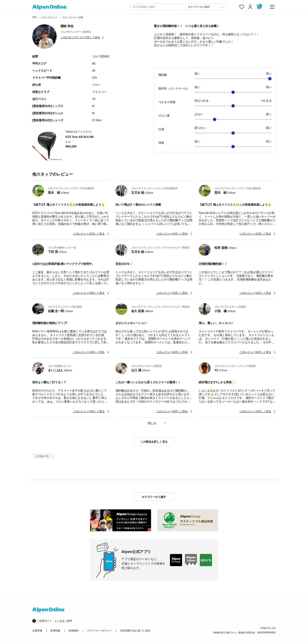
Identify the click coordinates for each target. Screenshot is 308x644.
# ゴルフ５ (43, 456)
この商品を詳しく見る (154, 442)
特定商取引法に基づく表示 (135, 631)
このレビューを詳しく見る (89, 234)
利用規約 (74, 631)
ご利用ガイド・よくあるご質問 (55, 621)
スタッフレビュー (49, 17)
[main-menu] (272, 7)
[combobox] (157, 7)
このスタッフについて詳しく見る (80, 37)
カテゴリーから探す (154, 497)
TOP (34, 17)
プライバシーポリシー (99, 631)
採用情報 (55, 631)
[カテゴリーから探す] (206, 7)
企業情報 (37, 631)
